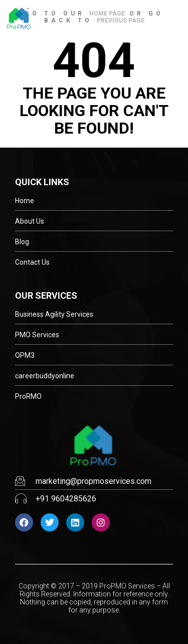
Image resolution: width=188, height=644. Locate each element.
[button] (174, 19)
